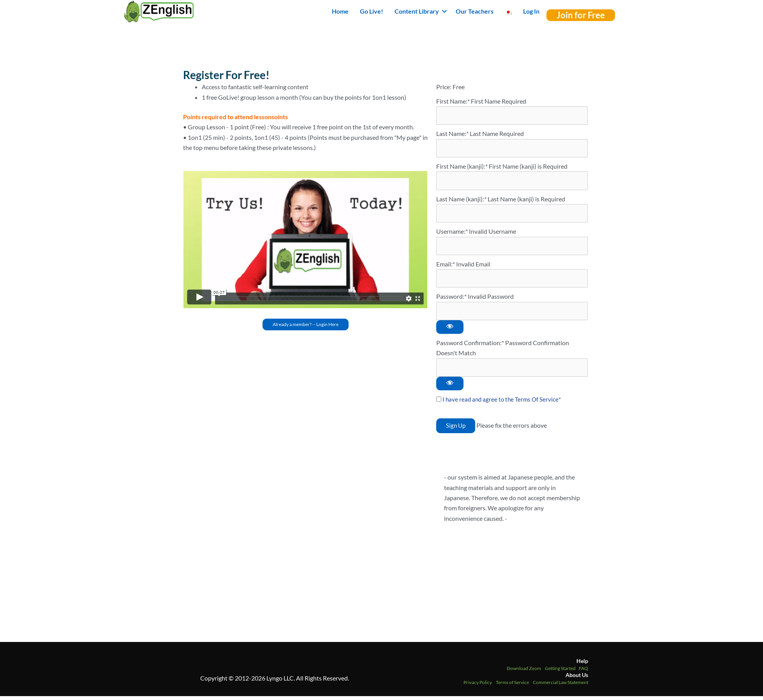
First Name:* (453, 101)
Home (340, 11)
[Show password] (450, 330)
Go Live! (372, 11)
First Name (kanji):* (463, 167)
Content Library (417, 11)
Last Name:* (452, 134)
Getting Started (560, 672)
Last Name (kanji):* (462, 200)
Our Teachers (475, 11)
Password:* (451, 299)
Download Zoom (524, 672)
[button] (444, 11)
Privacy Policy (478, 686)
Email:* (446, 266)
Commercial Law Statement (560, 686)
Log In (531, 11)
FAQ (583, 672)
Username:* (452, 233)
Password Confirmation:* (470, 346)
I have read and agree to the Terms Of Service (502, 403)
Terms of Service (512, 686)
